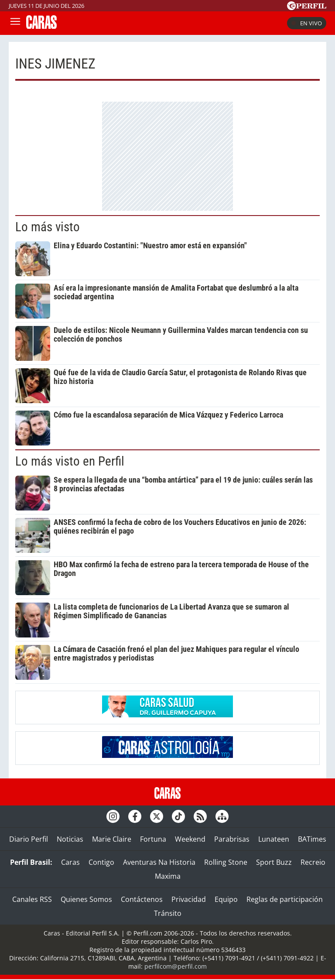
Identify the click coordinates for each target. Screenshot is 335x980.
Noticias (70, 839)
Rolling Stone (226, 862)
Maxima (168, 876)
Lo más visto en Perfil (70, 461)
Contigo (101, 862)
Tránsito (168, 913)
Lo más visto (48, 227)
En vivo (307, 23)
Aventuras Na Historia (159, 862)
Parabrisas (232, 839)
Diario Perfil (29, 839)
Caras (70, 862)
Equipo (226, 899)
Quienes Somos (86, 899)
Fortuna (153, 839)
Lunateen (274, 839)
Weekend (190, 839)
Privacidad (189, 899)
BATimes (312, 839)
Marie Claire (112, 839)
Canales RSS (32, 899)
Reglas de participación (285, 899)
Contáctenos (142, 899)
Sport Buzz (274, 862)
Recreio (313, 862)
